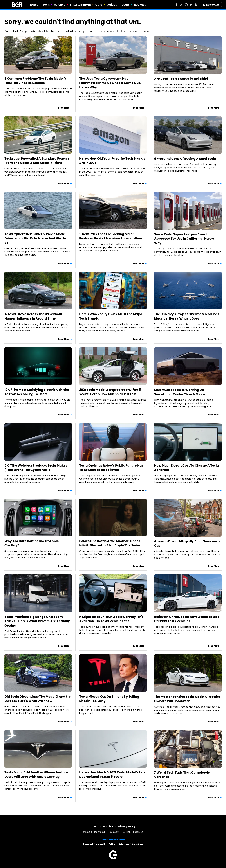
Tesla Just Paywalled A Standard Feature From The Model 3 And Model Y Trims (37, 161)
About (95, 826)
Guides (112, 5)
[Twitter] (181, 5)
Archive (108, 826)
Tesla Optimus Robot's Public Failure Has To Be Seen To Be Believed (111, 468)
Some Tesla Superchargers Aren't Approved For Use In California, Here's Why (184, 239)
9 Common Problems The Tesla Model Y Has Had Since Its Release (35, 81)
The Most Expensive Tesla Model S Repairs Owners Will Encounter (187, 699)
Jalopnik (101, 844)
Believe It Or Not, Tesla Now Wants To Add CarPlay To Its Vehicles (187, 619)
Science (60, 5)
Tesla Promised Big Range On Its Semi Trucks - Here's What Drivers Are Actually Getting (37, 621)
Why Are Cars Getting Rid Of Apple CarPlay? (32, 543)
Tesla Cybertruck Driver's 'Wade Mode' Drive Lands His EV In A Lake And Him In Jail (35, 238)
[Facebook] (176, 5)
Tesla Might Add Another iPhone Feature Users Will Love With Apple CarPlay (36, 774)
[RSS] (196, 5)
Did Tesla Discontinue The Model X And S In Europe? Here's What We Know (38, 699)
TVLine (112, 844)
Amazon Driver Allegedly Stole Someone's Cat (187, 543)
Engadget (88, 844)
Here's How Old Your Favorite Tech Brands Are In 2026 (112, 161)
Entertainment (80, 5)
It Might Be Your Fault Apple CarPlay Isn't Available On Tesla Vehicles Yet (111, 619)
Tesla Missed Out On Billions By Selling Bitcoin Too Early (109, 699)
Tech (46, 5)
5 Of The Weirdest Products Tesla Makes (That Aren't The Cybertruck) (36, 468)
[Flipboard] (191, 5)
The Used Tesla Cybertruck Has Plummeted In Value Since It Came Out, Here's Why (110, 83)
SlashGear (138, 844)
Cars (99, 5)
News (34, 5)
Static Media (98, 832)
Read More (64, 108)
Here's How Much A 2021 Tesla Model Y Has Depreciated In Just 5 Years (112, 774)
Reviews (140, 5)
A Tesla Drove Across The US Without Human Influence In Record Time (33, 316)
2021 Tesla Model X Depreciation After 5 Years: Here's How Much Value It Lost (110, 392)
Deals (125, 5)
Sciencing (124, 844)
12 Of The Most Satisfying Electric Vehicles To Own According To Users (37, 392)
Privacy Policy (126, 826)
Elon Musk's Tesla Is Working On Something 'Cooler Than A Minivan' (182, 392)
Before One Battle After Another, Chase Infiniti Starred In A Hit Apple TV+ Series (110, 543)
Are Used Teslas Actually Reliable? (181, 79)
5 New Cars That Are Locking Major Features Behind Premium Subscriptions (111, 236)
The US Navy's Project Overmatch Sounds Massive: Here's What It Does (187, 316)
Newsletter (211, 5)
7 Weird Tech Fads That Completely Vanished (182, 775)
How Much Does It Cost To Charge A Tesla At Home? (187, 468)
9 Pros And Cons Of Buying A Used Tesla (185, 159)
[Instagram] (186, 5)
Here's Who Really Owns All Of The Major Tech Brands (111, 316)
